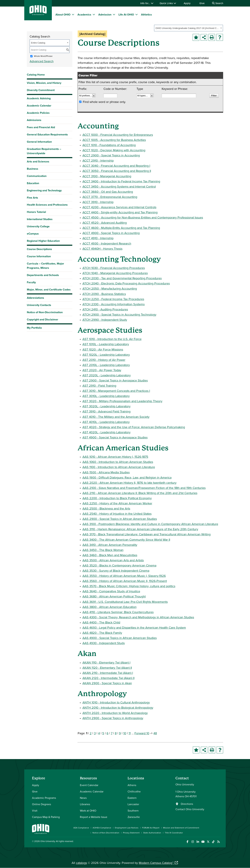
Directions (187, 804)
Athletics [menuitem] (146, 15)
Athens (132, 785)
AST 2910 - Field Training (99, 386)
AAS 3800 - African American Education (110, 607)
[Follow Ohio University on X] (208, 842)
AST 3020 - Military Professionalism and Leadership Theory (122, 401)
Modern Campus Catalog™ (156, 863)
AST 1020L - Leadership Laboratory (106, 355)
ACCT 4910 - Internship (98, 238)
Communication (37, 176)
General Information (39, 142)
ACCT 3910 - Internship (98, 202)
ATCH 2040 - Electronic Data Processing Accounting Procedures (126, 283)
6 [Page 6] (108, 733)
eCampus (33, 234)
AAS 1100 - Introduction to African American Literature (119, 467)
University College (38, 226)
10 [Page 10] (125, 733)
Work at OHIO (88, 811)
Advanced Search (42, 61)
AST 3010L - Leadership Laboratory (106, 396)
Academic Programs (44, 798)
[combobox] (189, 28)
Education (33, 183)
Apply (187, 3)
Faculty (31, 282)
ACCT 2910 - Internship (98, 160)
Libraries (85, 804)
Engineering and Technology (44, 190)
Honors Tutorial (36, 212)
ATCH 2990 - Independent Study (105, 320)
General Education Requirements (47, 134)
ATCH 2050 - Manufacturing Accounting (110, 289)
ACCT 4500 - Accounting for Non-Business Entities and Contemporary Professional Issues (143, 217)
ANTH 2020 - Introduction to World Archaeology (115, 713)
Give (202, 3)
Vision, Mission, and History (44, 83)
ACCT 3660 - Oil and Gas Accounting (108, 192)
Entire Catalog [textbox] (38, 43)
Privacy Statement (131, 833)
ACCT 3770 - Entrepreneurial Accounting (110, 197)
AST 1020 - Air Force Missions (103, 349)
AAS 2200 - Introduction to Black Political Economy (117, 498)
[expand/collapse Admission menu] (114, 14)
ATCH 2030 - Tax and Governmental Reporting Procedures (122, 278)
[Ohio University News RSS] (218, 842)
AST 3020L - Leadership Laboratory (106, 406)
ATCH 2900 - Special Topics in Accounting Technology (119, 314)
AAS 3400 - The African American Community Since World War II (126, 540)
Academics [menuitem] (84, 15)
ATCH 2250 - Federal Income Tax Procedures (113, 299)
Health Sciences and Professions (47, 205)
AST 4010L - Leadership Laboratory (106, 422)
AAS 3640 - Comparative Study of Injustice (111, 591)
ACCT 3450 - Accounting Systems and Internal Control (119, 186)
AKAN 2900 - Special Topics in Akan (107, 683)
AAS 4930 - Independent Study (104, 643)
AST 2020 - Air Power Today (102, 370)
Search (218, 3)
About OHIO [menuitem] (63, 15)
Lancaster (133, 804)
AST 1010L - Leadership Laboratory (106, 344)
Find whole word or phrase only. (104, 102)
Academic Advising (39, 98)
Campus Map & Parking (46, 817)
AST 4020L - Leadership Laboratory (106, 432)
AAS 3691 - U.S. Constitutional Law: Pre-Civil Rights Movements (125, 602)
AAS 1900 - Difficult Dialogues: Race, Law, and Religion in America (127, 477)
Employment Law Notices (127, 828)
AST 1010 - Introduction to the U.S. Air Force (112, 339)
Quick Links (168, 3)
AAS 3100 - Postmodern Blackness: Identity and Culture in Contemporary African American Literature (150, 524)
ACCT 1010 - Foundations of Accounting (109, 145)
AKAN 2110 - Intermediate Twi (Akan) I (108, 673)
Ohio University (48, 841)
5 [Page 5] (103, 733)
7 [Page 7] (112, 733)
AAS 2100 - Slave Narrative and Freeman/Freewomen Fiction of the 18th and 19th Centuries (144, 488)
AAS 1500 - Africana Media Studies (106, 472)
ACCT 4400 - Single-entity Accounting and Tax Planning (120, 212)
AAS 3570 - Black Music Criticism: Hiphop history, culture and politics (129, 586)
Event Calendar (89, 785)
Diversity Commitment (41, 90)
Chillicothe (134, 791)
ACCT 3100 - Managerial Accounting (107, 176)
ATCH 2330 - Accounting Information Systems (114, 304)
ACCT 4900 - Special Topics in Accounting (111, 233)
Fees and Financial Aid (41, 127)
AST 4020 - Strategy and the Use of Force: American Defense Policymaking (134, 427)
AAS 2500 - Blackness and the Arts (106, 508)
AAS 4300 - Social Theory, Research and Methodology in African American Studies (138, 617)
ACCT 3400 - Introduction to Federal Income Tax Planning (121, 181)
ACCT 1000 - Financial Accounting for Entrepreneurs (118, 135)
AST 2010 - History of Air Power (104, 360)
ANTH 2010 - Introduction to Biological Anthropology (118, 708)
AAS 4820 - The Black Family (102, 633)
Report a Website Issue (94, 817)
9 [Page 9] (120, 733)
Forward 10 (142, 733)
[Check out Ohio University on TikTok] (213, 842)
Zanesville (134, 817)
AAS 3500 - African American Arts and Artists (113, 560)
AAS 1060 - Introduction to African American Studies (118, 462)
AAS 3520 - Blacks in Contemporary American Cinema (119, 565)
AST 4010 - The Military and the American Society (116, 417)
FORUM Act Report (151, 828)
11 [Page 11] (130, 733)
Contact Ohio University (190, 809)
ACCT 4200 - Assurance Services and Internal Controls (119, 207)
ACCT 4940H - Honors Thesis (102, 249)
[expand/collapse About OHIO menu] (73, 14)
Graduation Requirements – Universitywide (44, 151)
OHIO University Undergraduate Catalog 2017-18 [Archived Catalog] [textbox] (187, 28)
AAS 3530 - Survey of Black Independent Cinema (116, 571)
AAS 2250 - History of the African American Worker (117, 503)
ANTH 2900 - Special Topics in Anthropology (113, 718)
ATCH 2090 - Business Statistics (104, 294)
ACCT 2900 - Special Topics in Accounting (111, 155)
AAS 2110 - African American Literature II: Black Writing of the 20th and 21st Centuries (140, 493)
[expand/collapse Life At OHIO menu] (137, 14)
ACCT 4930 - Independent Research (107, 243)
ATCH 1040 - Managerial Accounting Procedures (115, 273)
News (83, 798)
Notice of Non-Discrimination (45, 312)
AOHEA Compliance (102, 828)
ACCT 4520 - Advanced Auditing (105, 223)
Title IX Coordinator (174, 833)
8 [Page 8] (116, 733)
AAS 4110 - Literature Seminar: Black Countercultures (118, 612)
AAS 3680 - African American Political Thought (114, 596)
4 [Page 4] (99, 733)
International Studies (40, 219)
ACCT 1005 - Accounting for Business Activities (114, 140)
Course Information (39, 256)
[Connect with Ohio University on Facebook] (187, 842)
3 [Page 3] (95, 733)
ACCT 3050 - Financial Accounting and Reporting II (117, 171)
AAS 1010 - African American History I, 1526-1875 (115, 457)
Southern (133, 811)
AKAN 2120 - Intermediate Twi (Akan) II (108, 678)
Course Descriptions (39, 249)
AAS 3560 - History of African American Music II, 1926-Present (125, 581)
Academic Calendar (39, 106)
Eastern (132, 798)
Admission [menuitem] (105, 15)
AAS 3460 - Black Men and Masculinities (110, 555)
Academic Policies (38, 113)
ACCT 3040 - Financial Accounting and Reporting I (116, 166)
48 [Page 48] (155, 733)
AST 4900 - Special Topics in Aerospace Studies (115, 437)
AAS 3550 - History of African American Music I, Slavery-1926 (124, 576)
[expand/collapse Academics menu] (94, 14)
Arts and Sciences (38, 162)
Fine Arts (32, 198)
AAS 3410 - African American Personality (110, 545)
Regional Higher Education (43, 241)
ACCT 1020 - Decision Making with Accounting (114, 150)
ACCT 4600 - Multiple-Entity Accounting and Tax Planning (121, 228)
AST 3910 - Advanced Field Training (106, 411)
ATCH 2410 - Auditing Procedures (105, 309)
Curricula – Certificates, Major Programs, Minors (45, 266)
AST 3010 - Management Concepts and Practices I (116, 391)
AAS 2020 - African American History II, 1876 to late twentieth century (129, 483)
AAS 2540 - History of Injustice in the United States (117, 514)
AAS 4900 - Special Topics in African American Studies (120, 638)
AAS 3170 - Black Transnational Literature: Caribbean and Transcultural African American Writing (147, 534)
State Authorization (152, 833)
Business (33, 169)
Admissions (34, 120)
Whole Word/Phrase (43, 56)
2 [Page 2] (91, 733)
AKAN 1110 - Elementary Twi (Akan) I (106, 662)
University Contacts (39, 305)
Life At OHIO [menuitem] (126, 15)
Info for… (147, 3)
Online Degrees (41, 804)
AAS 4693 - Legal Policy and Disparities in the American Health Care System (134, 628)
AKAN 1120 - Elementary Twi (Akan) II (107, 668)
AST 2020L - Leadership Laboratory (107, 375)
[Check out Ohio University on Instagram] (193, 842)
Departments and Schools (43, 275)
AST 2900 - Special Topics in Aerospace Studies (115, 380)
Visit (35, 811)
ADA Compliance (81, 828)
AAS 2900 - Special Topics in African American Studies (120, 519)
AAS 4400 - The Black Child (101, 622)
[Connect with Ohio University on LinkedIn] (198, 842)
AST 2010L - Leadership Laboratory (106, 365)
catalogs (81, 863)
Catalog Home (36, 75)
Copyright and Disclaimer (43, 319)
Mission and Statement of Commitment (181, 828)
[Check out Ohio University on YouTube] (203, 842)
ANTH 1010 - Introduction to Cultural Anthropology (116, 702)
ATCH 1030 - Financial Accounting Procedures (114, 268)
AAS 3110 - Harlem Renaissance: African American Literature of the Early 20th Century (140, 529)
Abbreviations (35, 298)
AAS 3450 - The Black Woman (103, 550)
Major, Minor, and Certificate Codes (49, 290)
